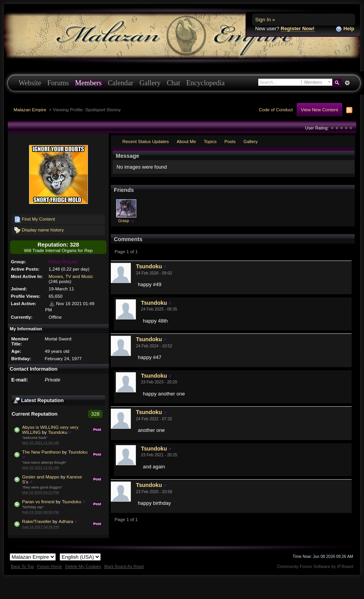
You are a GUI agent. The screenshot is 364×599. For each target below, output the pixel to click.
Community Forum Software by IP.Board (315, 566)
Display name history (39, 230)
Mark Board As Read (124, 566)
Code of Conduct (276, 110)
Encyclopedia (205, 83)
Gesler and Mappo (41, 477)
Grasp (124, 221)
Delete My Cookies (83, 566)
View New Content (319, 110)
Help (345, 29)
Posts (230, 141)
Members (88, 83)
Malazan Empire (30, 110)
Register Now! (298, 28)
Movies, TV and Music (71, 276)
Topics (210, 141)
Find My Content (35, 219)
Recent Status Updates (146, 141)
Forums (58, 83)
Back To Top (22, 566)
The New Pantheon (41, 452)
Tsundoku (58, 432)
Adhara (66, 521)
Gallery (150, 83)
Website (30, 83)
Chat (173, 83)
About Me (186, 141)
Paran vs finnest (38, 501)
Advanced (347, 83)
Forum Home (50, 566)
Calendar (120, 83)
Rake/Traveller (37, 521)
